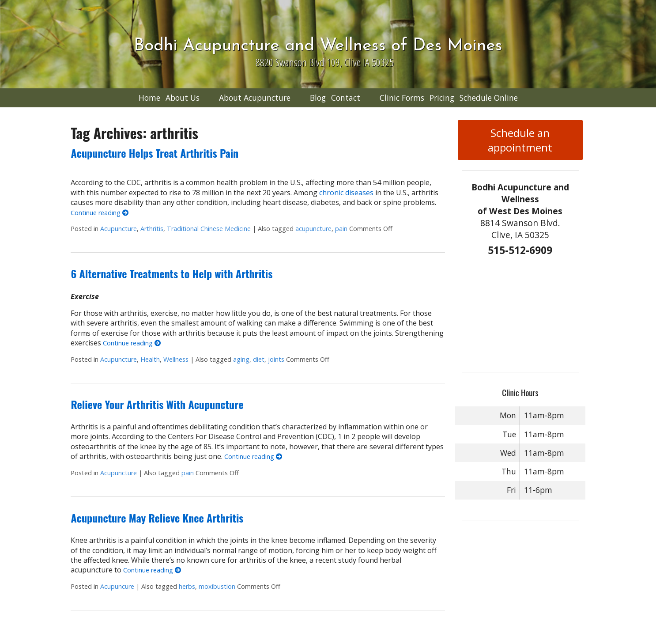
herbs (187, 586)
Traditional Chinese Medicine (209, 229)
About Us (183, 98)
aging (241, 359)
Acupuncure (117, 586)
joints (276, 359)
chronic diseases (346, 193)
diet (259, 359)
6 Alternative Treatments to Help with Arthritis (172, 273)
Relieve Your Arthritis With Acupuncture (157, 404)
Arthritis (152, 229)
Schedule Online (489, 98)
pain (341, 229)
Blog (318, 98)
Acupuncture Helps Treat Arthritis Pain (155, 153)
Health (150, 359)
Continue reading (100, 213)
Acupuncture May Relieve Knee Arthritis (157, 518)
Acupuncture (119, 229)
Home (149, 98)
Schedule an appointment (520, 140)
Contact (346, 98)
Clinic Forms (402, 98)
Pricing (442, 98)
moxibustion (217, 586)
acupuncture (313, 229)
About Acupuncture (255, 98)
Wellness (176, 359)
